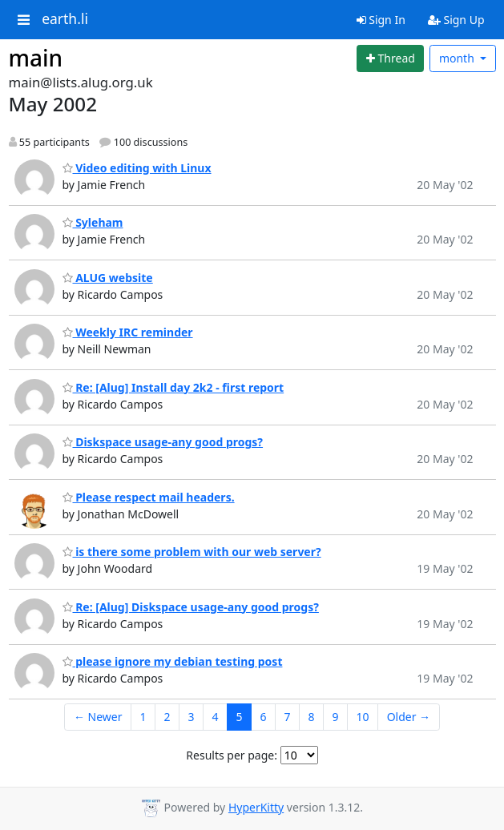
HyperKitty (256, 807)
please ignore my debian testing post (173, 661)
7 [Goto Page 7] (288, 717)
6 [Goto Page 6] (264, 717)
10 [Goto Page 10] (363, 717)
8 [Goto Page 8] (312, 717)
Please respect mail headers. (149, 497)
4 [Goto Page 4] (216, 717)
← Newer (98, 717)
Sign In (381, 20)
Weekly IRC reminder (128, 332)
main (36, 58)
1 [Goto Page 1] (143, 717)
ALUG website (108, 278)
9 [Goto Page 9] (336, 717)
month (458, 58)
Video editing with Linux (137, 168)
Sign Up (456, 20)
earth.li (65, 19)
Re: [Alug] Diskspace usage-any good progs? (191, 607)
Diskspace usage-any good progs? (163, 442)
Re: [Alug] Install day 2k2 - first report (173, 387)
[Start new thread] (390, 58)
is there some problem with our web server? (192, 552)
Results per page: (232, 755)
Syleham (93, 222)
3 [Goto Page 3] (191, 717)
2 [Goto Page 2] (167, 717)
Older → (409, 717)
